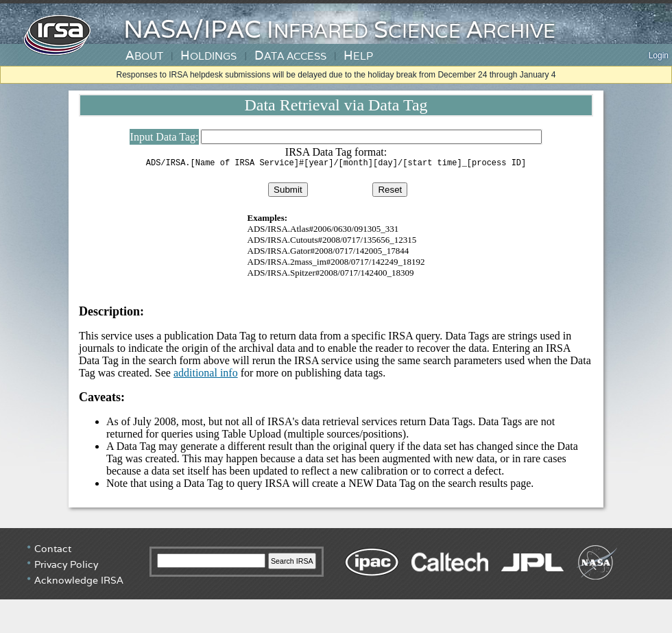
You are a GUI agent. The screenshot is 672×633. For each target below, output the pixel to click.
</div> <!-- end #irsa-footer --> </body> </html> (336, 582)
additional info (206, 375)
